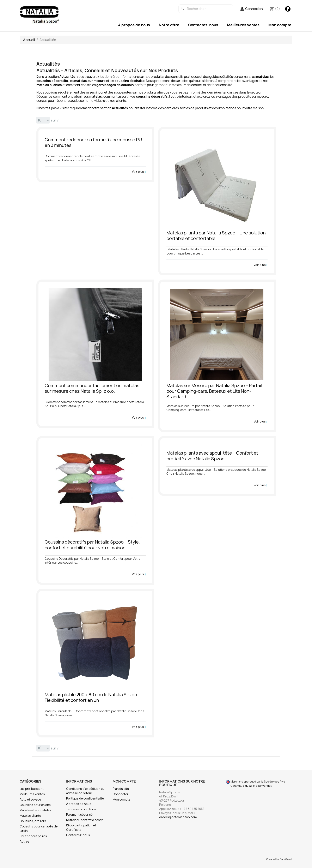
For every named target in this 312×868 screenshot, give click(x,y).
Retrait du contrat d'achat (84, 820)
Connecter (121, 794)
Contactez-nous (203, 25)
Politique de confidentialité (85, 798)
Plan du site (121, 789)
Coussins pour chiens (35, 805)
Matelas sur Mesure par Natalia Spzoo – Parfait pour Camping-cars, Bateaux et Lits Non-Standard (215, 391)
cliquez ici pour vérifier (257, 786)
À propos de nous (134, 25)
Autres (25, 841)
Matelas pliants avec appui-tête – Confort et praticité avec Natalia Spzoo (212, 456)
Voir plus (139, 172)
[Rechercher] (206, 9)
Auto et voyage (30, 799)
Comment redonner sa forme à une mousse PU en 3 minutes (93, 143)
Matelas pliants (30, 816)
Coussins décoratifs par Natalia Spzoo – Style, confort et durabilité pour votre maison (92, 545)
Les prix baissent (32, 789)
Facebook (288, 9)
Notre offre (169, 25)
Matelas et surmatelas (35, 810)
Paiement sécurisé (79, 815)
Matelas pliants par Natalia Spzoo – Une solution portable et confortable (216, 236)
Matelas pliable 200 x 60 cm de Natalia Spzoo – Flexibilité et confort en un (93, 698)
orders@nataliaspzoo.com (178, 817)
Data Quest (286, 859)
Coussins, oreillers (33, 821)
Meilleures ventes (243, 25)
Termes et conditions (81, 809)
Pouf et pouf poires (33, 836)
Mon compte (280, 25)
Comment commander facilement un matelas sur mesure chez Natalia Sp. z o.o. (92, 388)
